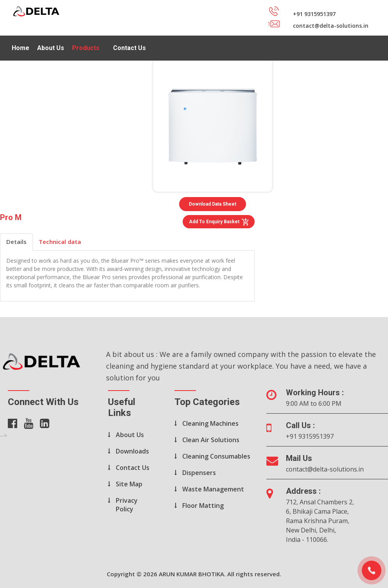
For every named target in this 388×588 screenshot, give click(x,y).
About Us (51, 48)
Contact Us (129, 48)
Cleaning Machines (210, 423)
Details (16, 242)
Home (21, 48)
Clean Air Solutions (211, 440)
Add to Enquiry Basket (219, 222)
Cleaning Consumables (216, 456)
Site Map (129, 484)
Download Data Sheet (213, 204)
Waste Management (213, 489)
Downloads (132, 451)
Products (86, 48)
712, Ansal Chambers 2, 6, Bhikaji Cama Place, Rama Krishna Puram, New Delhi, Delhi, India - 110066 (320, 521)
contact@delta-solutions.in (325, 469)
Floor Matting (203, 506)
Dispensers (199, 473)
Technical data (60, 242)
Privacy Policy (127, 505)
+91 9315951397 (310, 436)
